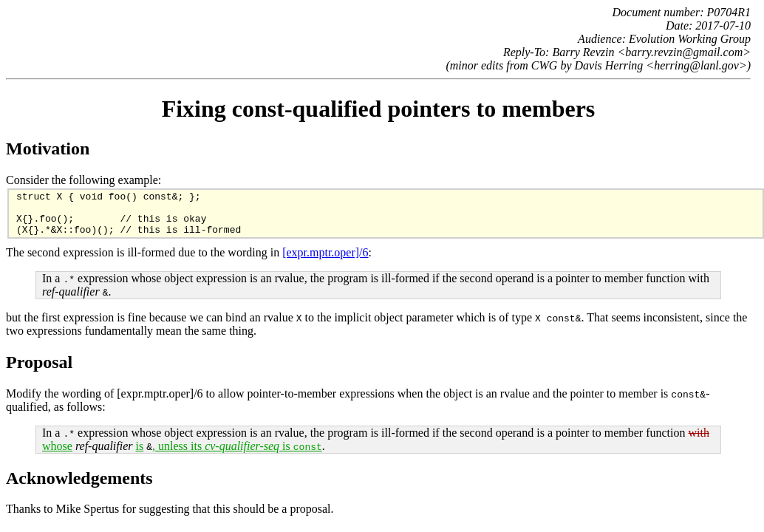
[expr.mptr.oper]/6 (325, 261)
